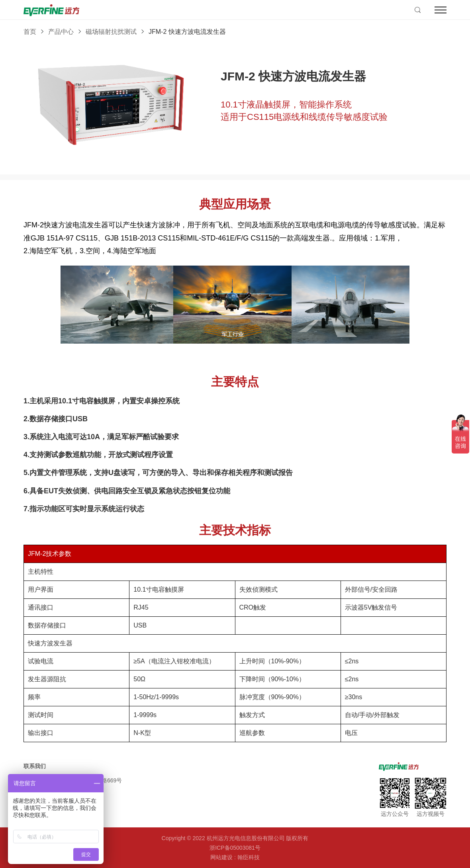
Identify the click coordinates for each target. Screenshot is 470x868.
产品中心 (61, 32)
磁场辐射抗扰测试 (111, 32)
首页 (30, 32)
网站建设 (221, 857)
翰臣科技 (249, 857)
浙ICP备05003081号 (235, 848)
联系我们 (35, 766)
